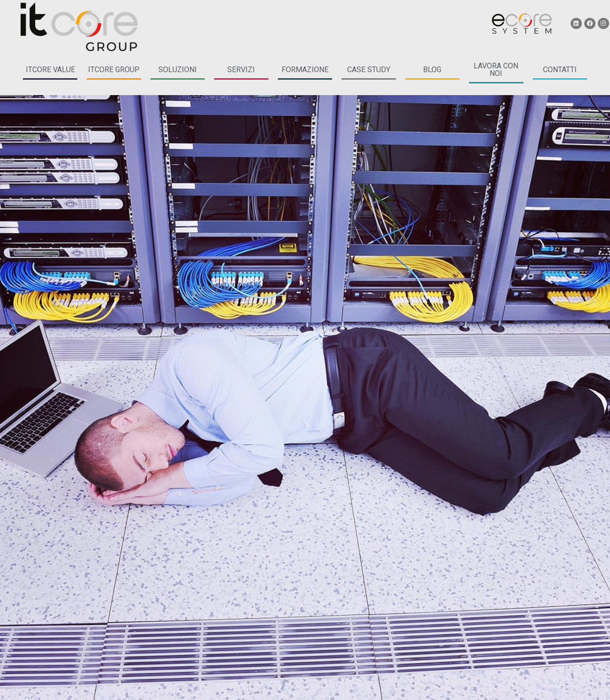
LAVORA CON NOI (496, 70)
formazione (305, 70)
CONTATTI (560, 70)
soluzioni (178, 70)
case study (369, 70)
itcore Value (50, 70)
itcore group (114, 70)
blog (432, 70)
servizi (241, 70)
